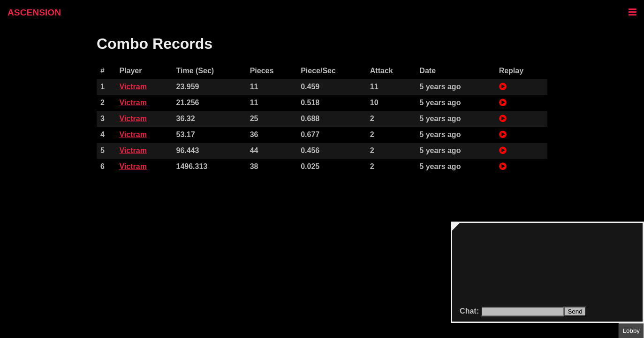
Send (575, 311)
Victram (133, 87)
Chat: (470, 311)
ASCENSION (34, 12)
